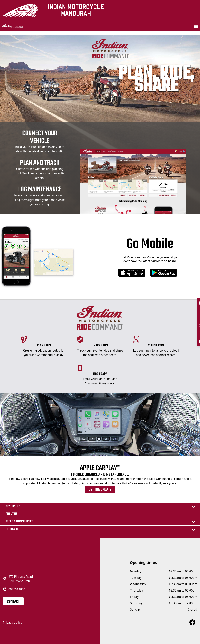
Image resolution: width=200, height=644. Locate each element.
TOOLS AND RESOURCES (19, 522)
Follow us (12, 529)
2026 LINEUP (13, 506)
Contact (13, 601)
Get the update (100, 490)
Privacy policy (12, 622)
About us (12, 514)
